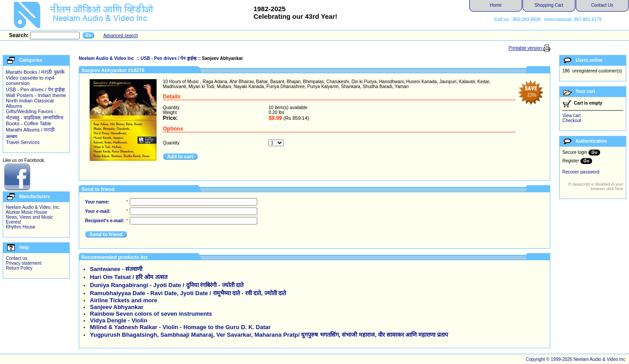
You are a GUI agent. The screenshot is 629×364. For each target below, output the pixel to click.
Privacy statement (23, 263)
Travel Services (23, 142)
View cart (572, 116)
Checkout (572, 121)
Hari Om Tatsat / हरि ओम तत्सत (129, 277)
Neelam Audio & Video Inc (107, 58)
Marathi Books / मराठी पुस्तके (35, 72)
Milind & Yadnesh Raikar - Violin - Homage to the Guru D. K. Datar (180, 327)
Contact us (17, 258)
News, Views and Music (29, 217)
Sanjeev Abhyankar (117, 307)
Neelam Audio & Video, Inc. (33, 207)
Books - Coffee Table (29, 123)
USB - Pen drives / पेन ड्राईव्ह (35, 89)
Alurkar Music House (26, 212)
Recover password (581, 172)
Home (496, 5)
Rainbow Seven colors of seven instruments (151, 314)
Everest (13, 222)
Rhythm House (21, 227)
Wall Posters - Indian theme (36, 95)
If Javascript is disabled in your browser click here (596, 186)
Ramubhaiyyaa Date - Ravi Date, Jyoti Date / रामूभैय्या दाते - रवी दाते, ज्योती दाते (188, 293)
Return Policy (19, 268)
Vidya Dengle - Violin (119, 320)
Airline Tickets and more (124, 300)
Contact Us (602, 5)
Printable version (526, 48)
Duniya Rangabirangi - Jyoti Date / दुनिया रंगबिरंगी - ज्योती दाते (167, 285)
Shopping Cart (549, 5)
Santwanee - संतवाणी (116, 269)
